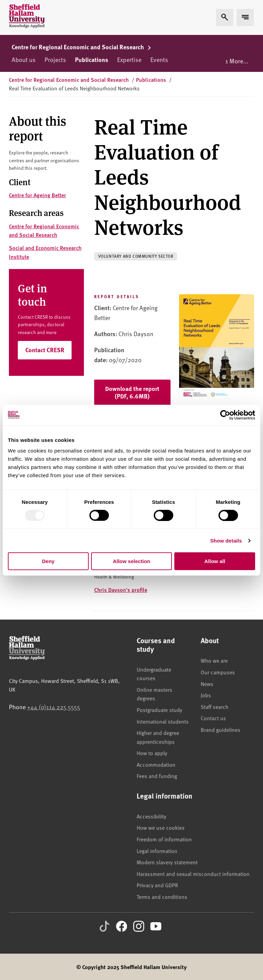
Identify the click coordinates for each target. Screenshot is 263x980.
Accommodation (156, 764)
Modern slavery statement (167, 862)
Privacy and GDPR (157, 885)
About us (24, 59)
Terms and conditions (162, 896)
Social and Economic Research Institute (45, 252)
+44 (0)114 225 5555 (54, 707)
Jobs (206, 695)
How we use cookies (161, 827)
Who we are (214, 660)
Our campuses (218, 672)
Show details (226, 540)
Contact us (213, 718)
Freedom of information (164, 839)
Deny (48, 561)
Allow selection (131, 561)
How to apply (152, 753)
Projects (55, 59)
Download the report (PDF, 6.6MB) (132, 392)
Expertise (129, 59)
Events (159, 59)
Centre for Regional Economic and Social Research (82, 47)
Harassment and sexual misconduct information (193, 874)
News (207, 684)
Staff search (215, 707)
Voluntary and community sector (136, 256)
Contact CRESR (45, 350)
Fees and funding (157, 776)
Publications (92, 60)
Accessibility (151, 816)
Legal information (157, 851)
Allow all (215, 561)
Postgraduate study (159, 710)
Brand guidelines (221, 729)
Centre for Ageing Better (37, 195)
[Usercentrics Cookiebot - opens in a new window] (225, 415)
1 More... (237, 61)
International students (163, 721)
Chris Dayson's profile (121, 590)
